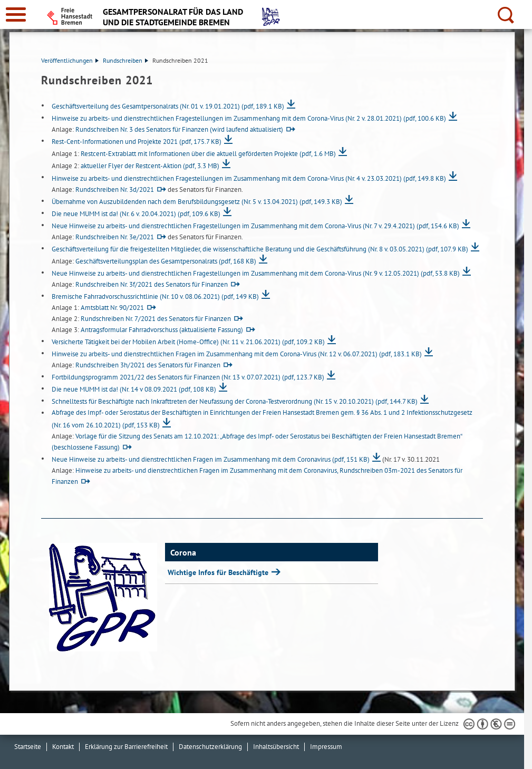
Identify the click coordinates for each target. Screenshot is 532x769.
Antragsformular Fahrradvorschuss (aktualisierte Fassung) (162, 330)
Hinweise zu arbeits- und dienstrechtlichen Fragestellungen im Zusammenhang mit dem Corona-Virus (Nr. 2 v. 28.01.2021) (249, 118)
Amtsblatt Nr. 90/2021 (112, 308)
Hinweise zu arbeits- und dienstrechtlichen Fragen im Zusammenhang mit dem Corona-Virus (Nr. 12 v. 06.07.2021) (237, 354)
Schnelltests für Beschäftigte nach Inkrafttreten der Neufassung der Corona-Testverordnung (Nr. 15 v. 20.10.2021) (235, 401)
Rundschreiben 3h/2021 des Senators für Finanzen (148, 365)
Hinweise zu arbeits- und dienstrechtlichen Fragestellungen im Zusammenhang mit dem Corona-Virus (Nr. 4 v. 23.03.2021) (249, 178)
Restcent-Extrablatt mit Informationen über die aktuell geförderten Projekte (208, 154)
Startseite (28, 747)
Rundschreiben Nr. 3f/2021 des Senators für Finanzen (152, 284)
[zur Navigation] (16, 14)
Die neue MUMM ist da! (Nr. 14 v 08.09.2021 (134, 389)
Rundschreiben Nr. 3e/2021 (115, 237)
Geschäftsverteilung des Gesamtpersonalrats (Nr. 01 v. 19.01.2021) (168, 106)
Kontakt (63, 747)
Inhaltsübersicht (276, 747)
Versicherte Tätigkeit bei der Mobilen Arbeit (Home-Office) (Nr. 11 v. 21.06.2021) (188, 342)
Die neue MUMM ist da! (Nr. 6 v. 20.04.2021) (136, 214)
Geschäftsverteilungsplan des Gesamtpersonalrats (166, 261)
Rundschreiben (125, 60)
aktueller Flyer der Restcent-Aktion (150, 166)
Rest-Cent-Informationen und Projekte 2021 (137, 142)
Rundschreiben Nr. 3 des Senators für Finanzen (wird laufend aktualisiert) (179, 129)
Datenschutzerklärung (210, 747)
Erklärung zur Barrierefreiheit (126, 747)
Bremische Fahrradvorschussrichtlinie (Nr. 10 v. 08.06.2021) (155, 296)
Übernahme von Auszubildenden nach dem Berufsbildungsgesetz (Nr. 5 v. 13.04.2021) (197, 202)
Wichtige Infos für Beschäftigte (219, 572)
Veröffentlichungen (70, 60)
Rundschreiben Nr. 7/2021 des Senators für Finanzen (156, 319)
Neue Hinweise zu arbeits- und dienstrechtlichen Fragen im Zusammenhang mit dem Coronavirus (211, 459)
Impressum (326, 747)
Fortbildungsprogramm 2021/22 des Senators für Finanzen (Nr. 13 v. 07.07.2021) (188, 377)
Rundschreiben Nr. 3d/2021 (115, 189)
